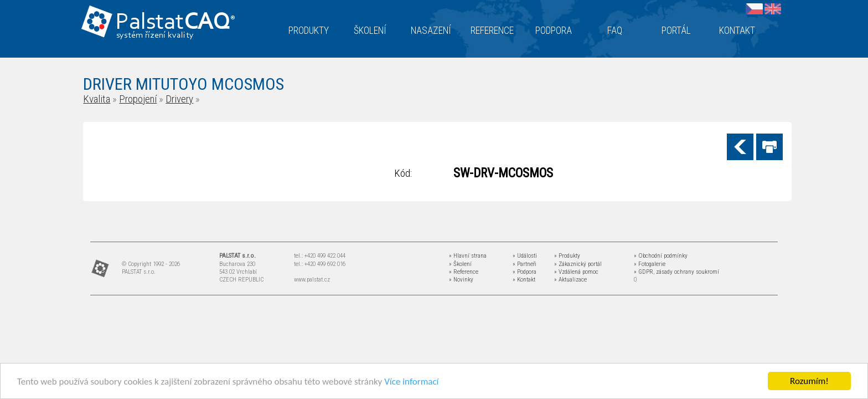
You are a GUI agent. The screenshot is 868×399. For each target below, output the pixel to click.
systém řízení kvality (155, 35)
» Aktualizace (570, 280)
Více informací (411, 382)
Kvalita (97, 99)
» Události (525, 256)
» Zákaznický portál (578, 264)
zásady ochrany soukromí (688, 272)
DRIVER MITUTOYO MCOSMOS (184, 84)
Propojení (138, 99)
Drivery (179, 99)
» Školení (460, 264)
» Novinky (461, 280)
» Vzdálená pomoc (576, 272)
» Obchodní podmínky (661, 256)
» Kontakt (524, 280)
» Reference (464, 272)
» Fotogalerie (650, 264)
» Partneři (525, 264)
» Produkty (567, 256)
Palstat (175, 23)
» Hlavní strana (468, 256)
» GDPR (644, 272)
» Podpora (525, 272)
